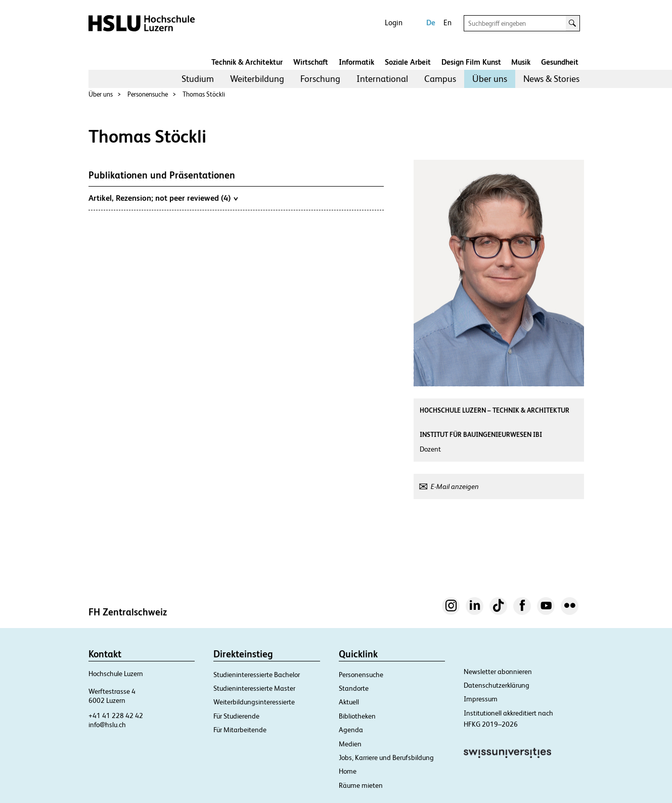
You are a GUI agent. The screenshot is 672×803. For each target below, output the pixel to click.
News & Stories (551, 79)
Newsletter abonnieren (498, 672)
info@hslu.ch (107, 725)
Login (394, 23)
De (431, 23)
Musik (521, 62)
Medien (350, 744)
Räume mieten (361, 785)
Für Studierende (236, 716)
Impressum (481, 699)
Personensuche (148, 94)
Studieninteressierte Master (254, 688)
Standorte (354, 688)
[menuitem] (198, 79)
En (447, 23)
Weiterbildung (257, 79)
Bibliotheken (357, 716)
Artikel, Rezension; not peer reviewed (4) (163, 198)
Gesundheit (560, 62)
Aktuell (349, 702)
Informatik (356, 62)
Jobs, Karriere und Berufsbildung (386, 757)
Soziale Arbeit (408, 62)
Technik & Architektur (247, 62)
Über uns (490, 79)
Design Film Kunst (471, 62)
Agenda (351, 730)
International (382, 79)
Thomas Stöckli (204, 94)
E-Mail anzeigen (455, 486)
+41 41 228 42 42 (116, 716)
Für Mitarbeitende (240, 730)
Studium (198, 79)
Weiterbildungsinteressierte (254, 702)
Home (348, 771)
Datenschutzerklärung (497, 685)
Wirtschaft (311, 62)
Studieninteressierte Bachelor (257, 675)
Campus (440, 79)
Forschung (320, 79)
